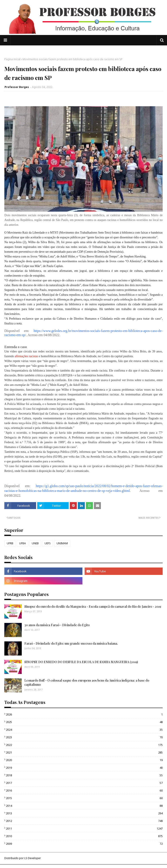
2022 (84, 745)
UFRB (10, 543)
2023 (84, 737)
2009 (84, 844)
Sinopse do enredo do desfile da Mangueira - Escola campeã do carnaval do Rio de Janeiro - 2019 (93, 607)
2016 (84, 790)
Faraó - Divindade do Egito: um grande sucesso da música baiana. (71, 643)
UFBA (23, 543)
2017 (84, 783)
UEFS (48, 543)
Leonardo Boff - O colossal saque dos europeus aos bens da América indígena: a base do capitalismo (87, 683)
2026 (84, 714)
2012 (84, 821)
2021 (84, 752)
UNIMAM (62, 543)
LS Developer (33, 858)
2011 (84, 828)
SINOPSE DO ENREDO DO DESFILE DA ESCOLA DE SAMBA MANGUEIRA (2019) (81, 662)
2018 (84, 775)
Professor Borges (17, 87)
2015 (84, 798)
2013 (84, 813)
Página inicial (12, 59)
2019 (84, 768)
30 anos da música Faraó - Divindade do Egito (57, 625)
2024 (84, 730)
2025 (84, 722)
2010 (84, 836)
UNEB (35, 543)
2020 (84, 760)
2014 (84, 806)
